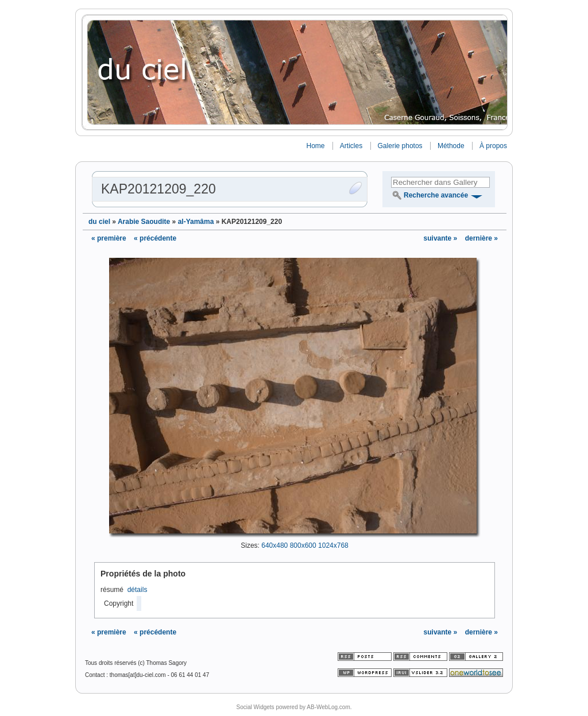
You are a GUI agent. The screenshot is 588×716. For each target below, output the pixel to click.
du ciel (99, 222)
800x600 (303, 545)
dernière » (481, 238)
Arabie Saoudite (144, 222)
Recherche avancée (436, 195)
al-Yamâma (196, 222)
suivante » (442, 238)
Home (315, 146)
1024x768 (333, 545)
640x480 (274, 545)
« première (109, 238)
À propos (493, 146)
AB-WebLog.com (328, 707)
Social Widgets (255, 707)
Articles (351, 146)
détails (138, 590)
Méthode (451, 146)
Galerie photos (400, 146)
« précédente (155, 238)
